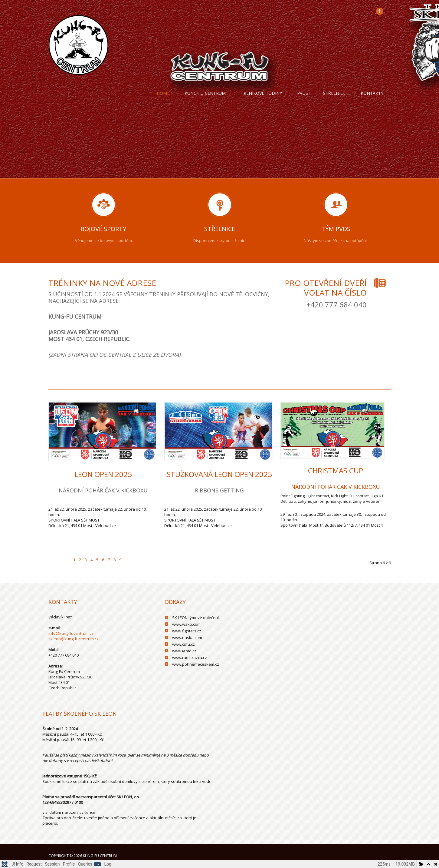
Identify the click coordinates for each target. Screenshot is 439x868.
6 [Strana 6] (103, 560)
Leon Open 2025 (103, 474)
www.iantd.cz (184, 651)
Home (163, 93)
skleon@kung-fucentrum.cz (74, 639)
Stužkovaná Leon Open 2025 (219, 474)
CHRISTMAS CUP (336, 470)
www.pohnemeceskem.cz (196, 664)
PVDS (303, 93)
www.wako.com (186, 624)
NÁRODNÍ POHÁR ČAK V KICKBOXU (336, 487)
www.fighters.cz (187, 631)
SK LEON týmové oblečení (195, 618)
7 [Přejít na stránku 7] (109, 560)
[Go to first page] (54, 556)
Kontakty (372, 93)
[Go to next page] (129, 556)
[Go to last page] (140, 556)
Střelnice (334, 93)
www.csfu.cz (183, 644)
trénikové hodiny (261, 93)
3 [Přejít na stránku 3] (86, 560)
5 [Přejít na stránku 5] (97, 560)
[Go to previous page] (66, 556)
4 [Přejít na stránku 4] (92, 560)
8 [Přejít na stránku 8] (115, 560)
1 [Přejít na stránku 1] (74, 560)
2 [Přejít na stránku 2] (80, 560)
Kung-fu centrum (205, 93)
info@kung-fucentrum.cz (71, 633)
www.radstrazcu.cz (190, 658)
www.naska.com (187, 638)
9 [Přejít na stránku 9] (120, 560)
